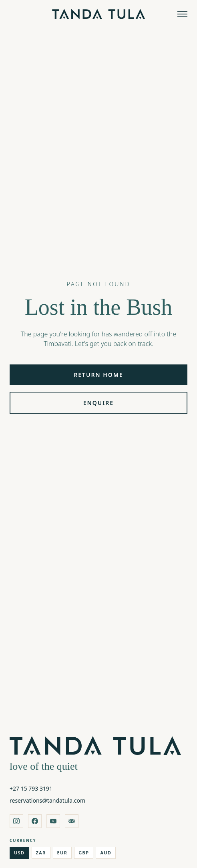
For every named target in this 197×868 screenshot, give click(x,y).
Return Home (98, 375)
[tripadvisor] (72, 821)
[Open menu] (182, 14)
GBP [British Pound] (84, 853)
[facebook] (35, 821)
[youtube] (53, 821)
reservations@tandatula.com (47, 800)
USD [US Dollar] (19, 853)
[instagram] (16, 821)
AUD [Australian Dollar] (106, 853)
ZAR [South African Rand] (41, 853)
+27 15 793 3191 (31, 788)
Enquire (98, 403)
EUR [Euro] (62, 853)
